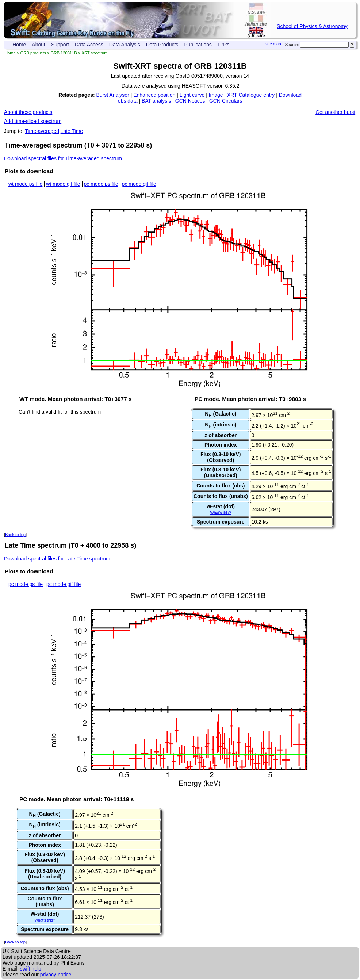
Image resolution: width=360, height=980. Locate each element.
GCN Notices (190, 101)
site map (273, 44)
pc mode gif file (139, 184)
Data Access (89, 45)
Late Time (72, 131)
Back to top (15, 535)
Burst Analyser (113, 95)
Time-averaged (42, 131)
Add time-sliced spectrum (33, 121)
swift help (30, 969)
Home (19, 45)
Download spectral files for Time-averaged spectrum (63, 158)
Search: (292, 45)
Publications (198, 45)
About (39, 45)
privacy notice (56, 975)
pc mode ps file (101, 184)
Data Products (162, 45)
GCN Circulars (226, 101)
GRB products (33, 53)
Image (216, 95)
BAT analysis (156, 101)
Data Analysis (125, 45)
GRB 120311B (64, 53)
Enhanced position (154, 95)
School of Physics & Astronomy (312, 26)
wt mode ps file (25, 184)
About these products (28, 112)
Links (224, 45)
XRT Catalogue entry (251, 95)
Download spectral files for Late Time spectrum (57, 559)
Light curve (192, 95)
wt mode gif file (63, 184)
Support (60, 45)
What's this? (221, 513)
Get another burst (335, 112)
